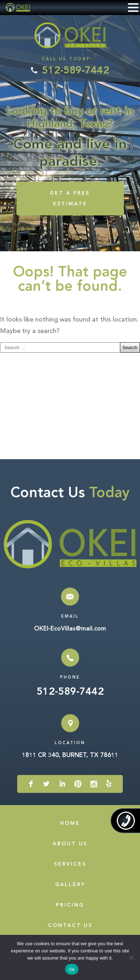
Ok (72, 969)
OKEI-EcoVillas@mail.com (70, 629)
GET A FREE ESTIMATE (70, 199)
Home (70, 823)
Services (70, 864)
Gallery (70, 885)
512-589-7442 (76, 71)
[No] (131, 957)
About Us (70, 844)
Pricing (70, 905)
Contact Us (70, 926)
